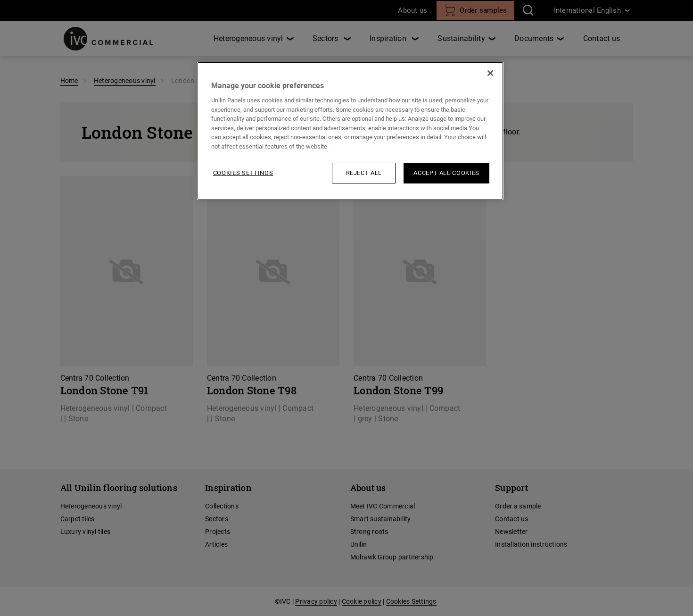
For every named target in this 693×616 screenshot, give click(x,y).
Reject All (364, 173)
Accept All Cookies (446, 173)
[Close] (490, 73)
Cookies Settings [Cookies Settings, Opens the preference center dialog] (243, 173)
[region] (350, 131)
